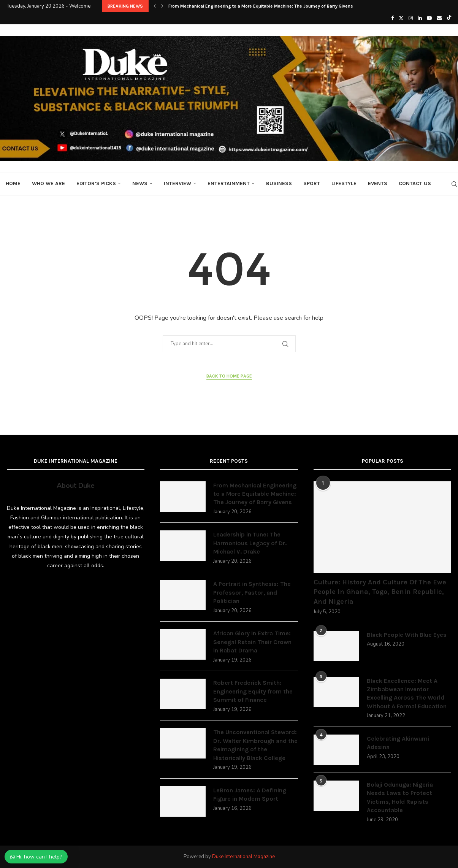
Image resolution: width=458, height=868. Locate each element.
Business (279, 183)
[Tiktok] (449, 18)
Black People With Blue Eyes (407, 635)
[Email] (439, 18)
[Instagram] (411, 18)
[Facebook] (392, 18)
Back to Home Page (229, 376)
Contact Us (415, 183)
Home (13, 183)
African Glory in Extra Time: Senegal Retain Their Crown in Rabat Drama (252, 642)
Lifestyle (344, 183)
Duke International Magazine (243, 857)
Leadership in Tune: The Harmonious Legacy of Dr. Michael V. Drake (250, 543)
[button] (155, 6)
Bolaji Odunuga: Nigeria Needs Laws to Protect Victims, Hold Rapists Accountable (400, 797)
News (140, 183)
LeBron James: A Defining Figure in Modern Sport (250, 794)
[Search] (454, 184)
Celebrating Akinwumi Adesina (398, 743)
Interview (177, 183)
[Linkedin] (420, 18)
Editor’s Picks (96, 183)
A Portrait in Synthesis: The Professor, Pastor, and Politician (252, 592)
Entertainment (229, 183)
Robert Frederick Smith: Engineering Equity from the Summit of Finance (253, 691)
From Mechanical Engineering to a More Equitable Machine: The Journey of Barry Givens (261, 6)
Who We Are (48, 183)
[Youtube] (429, 18)
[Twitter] (401, 18)
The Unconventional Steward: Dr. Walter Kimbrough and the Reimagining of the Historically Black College (255, 745)
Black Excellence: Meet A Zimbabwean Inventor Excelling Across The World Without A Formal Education (407, 693)
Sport (312, 183)
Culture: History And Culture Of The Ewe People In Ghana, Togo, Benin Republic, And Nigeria (380, 592)
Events (378, 183)
